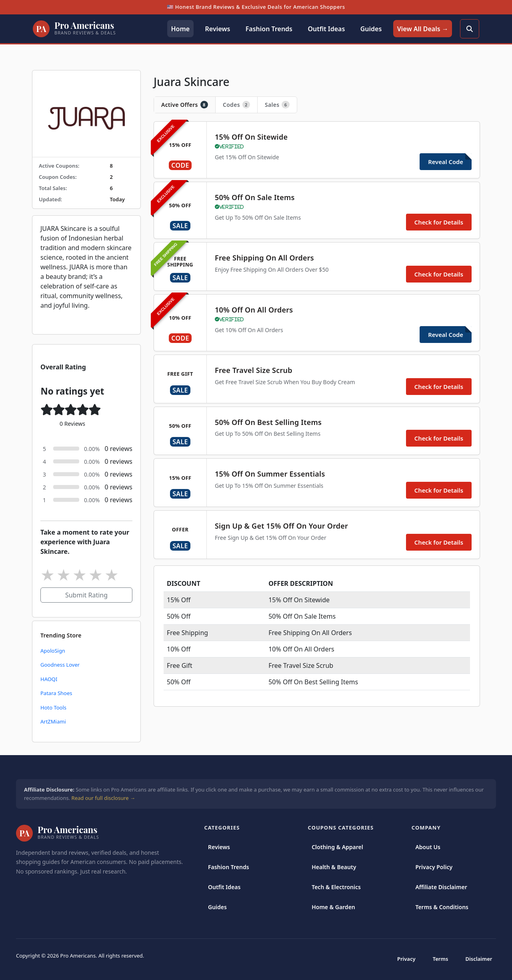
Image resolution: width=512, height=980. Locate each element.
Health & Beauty (334, 867)
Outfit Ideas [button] (326, 29)
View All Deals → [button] (423, 29)
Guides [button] (371, 29)
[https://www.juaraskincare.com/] (86, 114)
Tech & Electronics (336, 887)
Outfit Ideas (224, 887)
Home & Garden (333, 907)
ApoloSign (53, 651)
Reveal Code (446, 162)
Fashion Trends (229, 867)
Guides (217, 907)
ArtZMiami (53, 721)
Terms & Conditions (442, 907)
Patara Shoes (56, 693)
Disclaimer (479, 959)
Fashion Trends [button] (269, 29)
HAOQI (49, 679)
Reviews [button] (218, 29)
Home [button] (180, 29)
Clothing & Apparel (337, 847)
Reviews (219, 847)
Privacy (406, 959)
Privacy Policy (434, 867)
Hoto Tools (53, 707)
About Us (428, 847)
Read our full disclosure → (103, 798)
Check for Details (439, 222)
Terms (441, 959)
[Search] (470, 29)
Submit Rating (86, 595)
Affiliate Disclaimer (441, 887)
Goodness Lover (60, 665)
